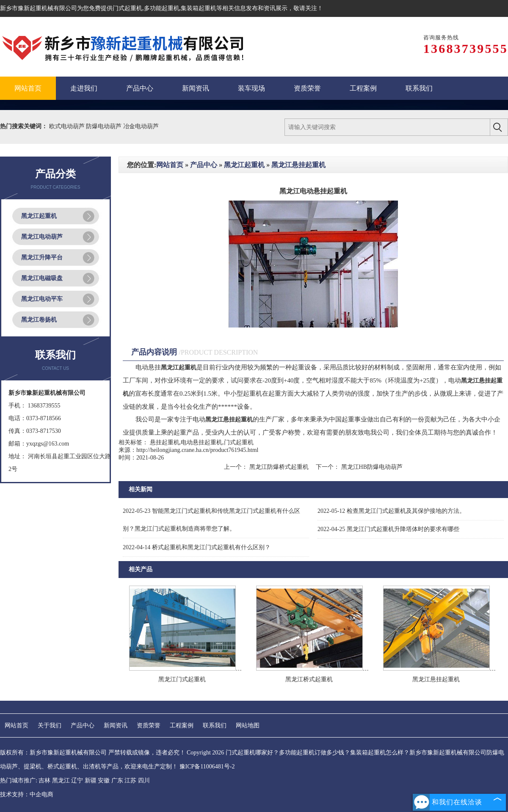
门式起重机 (127, 8)
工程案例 (182, 725)
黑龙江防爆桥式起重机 (279, 467)
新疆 (91, 780)
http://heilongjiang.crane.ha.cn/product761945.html (197, 450)
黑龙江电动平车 (42, 299)
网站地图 (248, 725)
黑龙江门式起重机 (182, 679)
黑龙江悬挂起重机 (298, 165)
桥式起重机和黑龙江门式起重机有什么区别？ (197, 547)
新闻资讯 (116, 725)
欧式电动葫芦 (68, 126)
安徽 (104, 780)
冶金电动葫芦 (141, 126)
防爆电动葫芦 (105, 126)
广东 (117, 780)
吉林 (44, 780)
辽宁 (77, 780)
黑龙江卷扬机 (39, 320)
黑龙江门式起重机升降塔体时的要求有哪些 (388, 529)
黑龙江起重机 (39, 216)
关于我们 (50, 725)
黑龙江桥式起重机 (309, 679)
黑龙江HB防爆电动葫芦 (371, 467)
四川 (144, 780)
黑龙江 (61, 780)
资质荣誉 (149, 725)
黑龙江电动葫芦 (42, 237)
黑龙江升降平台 (42, 257)
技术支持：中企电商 (27, 794)
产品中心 (204, 165)
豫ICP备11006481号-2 (207, 767)
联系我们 (215, 725)
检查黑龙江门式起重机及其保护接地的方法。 (391, 511)
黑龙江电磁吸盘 (42, 278)
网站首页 (170, 165)
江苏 (130, 780)
